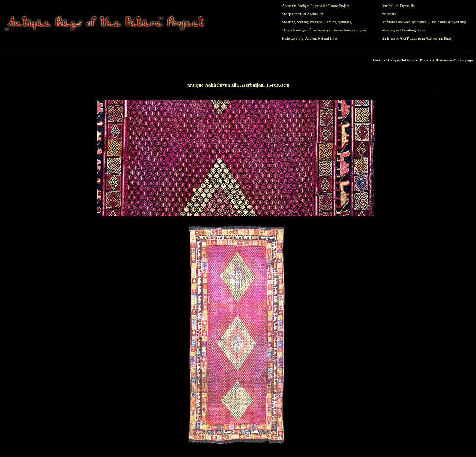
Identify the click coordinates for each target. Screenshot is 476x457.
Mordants (389, 14)
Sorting (302, 22)
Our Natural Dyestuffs (398, 6)
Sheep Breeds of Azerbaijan (303, 14)
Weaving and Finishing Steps (403, 30)
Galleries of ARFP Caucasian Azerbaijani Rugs (417, 38)
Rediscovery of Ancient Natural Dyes (310, 38)
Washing (316, 22)
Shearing (289, 22)
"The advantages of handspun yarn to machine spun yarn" (325, 30)
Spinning (345, 22)
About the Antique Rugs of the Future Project (316, 6)
